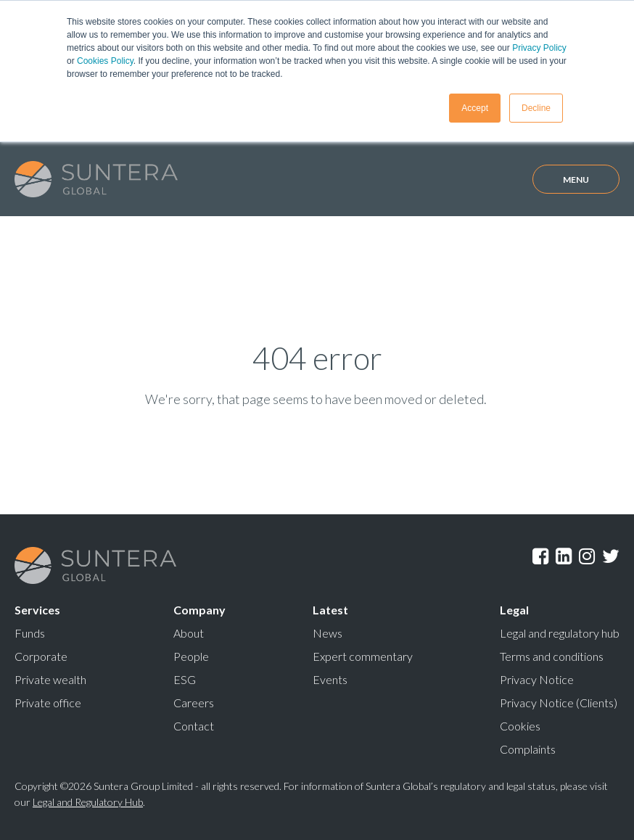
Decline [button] (536, 108)
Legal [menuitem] (514, 610)
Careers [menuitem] (194, 703)
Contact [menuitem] (194, 726)
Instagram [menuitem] (587, 556)
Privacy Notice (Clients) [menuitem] (559, 703)
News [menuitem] (328, 633)
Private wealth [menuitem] (50, 679)
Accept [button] (475, 108)
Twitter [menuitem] (611, 556)
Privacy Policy (539, 48)
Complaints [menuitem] (528, 749)
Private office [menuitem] (48, 703)
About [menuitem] (189, 633)
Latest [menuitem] (330, 610)
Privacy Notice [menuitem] (537, 679)
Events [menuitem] (330, 679)
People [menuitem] (191, 656)
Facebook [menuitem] (540, 556)
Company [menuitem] (199, 610)
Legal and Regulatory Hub (88, 802)
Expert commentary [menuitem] (363, 656)
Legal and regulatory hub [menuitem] (560, 633)
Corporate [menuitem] (41, 656)
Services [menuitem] (37, 610)
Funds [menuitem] (30, 633)
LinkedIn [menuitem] (564, 556)
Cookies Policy (105, 61)
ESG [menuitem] (185, 679)
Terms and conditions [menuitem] (552, 656)
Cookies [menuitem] (520, 726)
